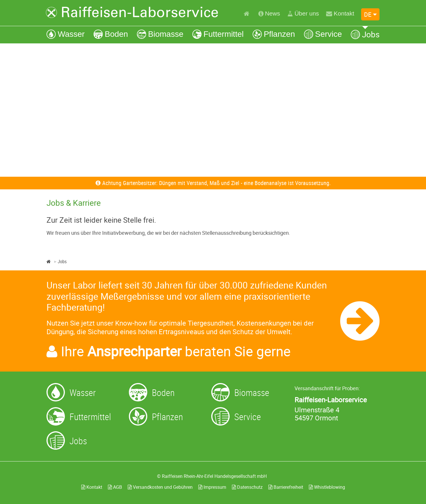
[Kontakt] (340, 14)
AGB (115, 487)
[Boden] (111, 34)
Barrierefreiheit (286, 487)
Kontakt (92, 487)
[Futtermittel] (218, 34)
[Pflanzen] (274, 34)
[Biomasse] (160, 34)
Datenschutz (247, 487)
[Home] (247, 14)
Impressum (212, 487)
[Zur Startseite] (132, 12)
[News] (269, 14)
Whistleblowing (327, 487)
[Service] (323, 34)
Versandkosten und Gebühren (160, 487)
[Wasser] (66, 34)
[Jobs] (365, 34)
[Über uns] (303, 14)
